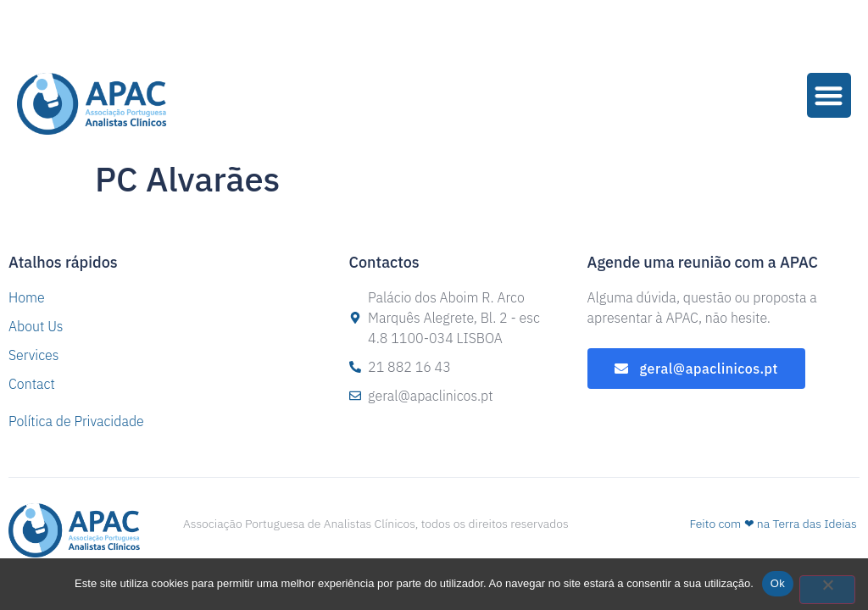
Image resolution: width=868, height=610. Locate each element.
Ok (778, 583)
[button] (829, 95)
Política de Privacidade (76, 421)
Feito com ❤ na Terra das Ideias (773, 524)
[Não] (827, 590)
